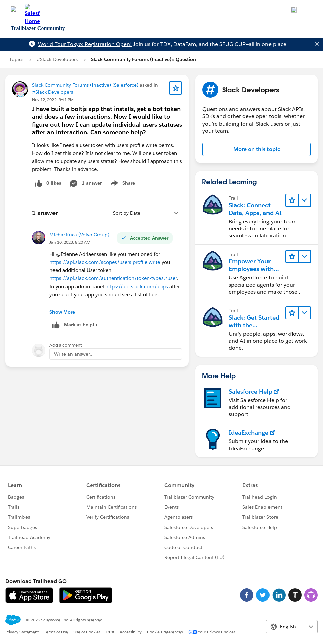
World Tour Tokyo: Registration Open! (85, 44)
